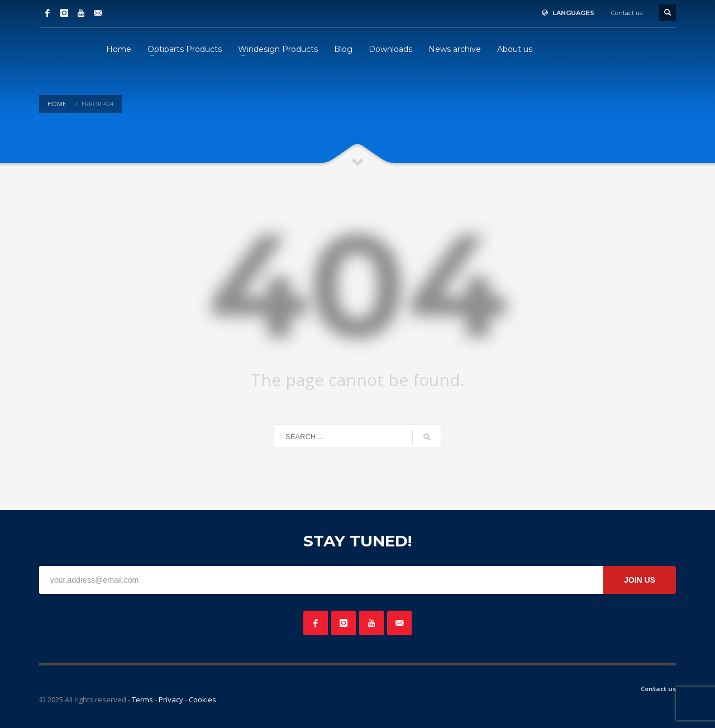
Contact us (627, 13)
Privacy (171, 700)
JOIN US (640, 580)
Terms (142, 700)
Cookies (202, 700)
